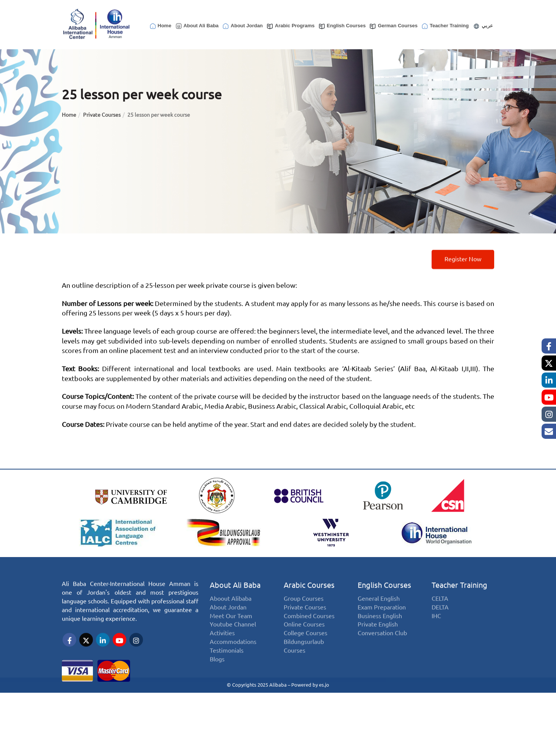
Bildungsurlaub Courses (304, 658)
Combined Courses (309, 627)
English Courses (342, 26)
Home (160, 26)
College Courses (305, 645)
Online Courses (304, 636)
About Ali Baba (197, 26)
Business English (380, 627)
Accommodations (233, 653)
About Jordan (242, 26)
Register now (463, 269)
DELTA (440, 619)
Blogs (217, 671)
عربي (483, 26)
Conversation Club (382, 645)
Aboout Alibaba (231, 610)
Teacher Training (445, 26)
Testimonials (227, 662)
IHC (436, 627)
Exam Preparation (382, 619)
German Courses (393, 26)
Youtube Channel (233, 636)
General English (379, 610)
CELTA (440, 610)
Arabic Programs (291, 26)
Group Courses (304, 610)
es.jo (324, 684)
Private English (378, 636)
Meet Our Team (231, 627)
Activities (222, 645)
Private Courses (102, 115)
